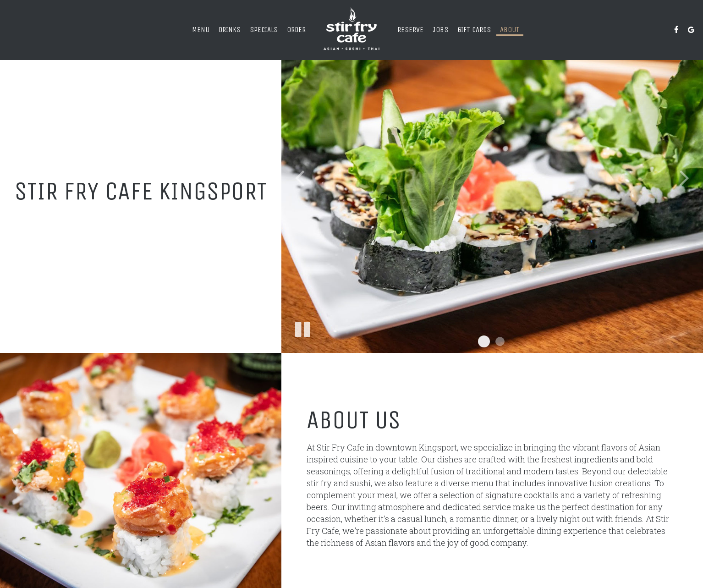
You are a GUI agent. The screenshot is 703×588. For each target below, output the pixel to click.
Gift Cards (474, 30)
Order (296, 30)
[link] (351, 30)
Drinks (230, 30)
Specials (264, 30)
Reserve (410, 30)
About (510, 30)
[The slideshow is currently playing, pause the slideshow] (302, 328)
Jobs (440, 30)
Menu (201, 30)
